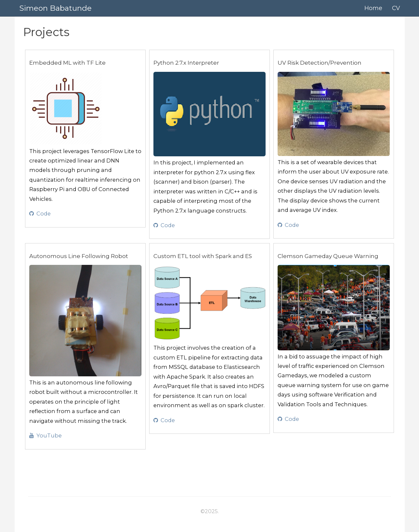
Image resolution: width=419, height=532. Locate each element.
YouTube (46, 435)
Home (373, 8)
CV (396, 8)
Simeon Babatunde (56, 8)
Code (40, 214)
